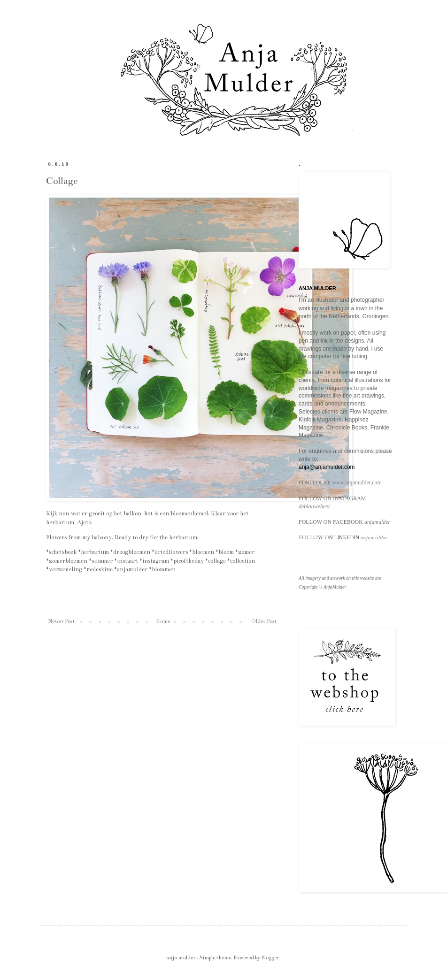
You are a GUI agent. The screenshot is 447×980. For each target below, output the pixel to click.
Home (163, 621)
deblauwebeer (314, 506)
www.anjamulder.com (357, 482)
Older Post (264, 621)
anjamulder (377, 522)
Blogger (270, 958)
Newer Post (62, 621)
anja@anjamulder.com (327, 467)
